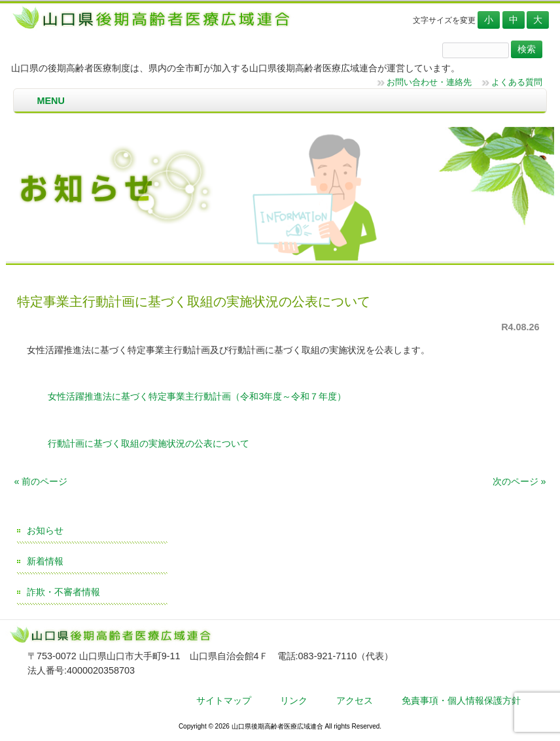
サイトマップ (224, 700)
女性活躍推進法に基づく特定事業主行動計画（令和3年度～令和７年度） (196, 396)
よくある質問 (517, 82)
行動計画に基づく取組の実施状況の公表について (147, 443)
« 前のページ (41, 481)
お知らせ (45, 530)
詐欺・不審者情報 (63, 592)
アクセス (355, 700)
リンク (294, 700)
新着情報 (45, 561)
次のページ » (519, 481)
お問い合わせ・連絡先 (429, 82)
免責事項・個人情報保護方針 (461, 700)
